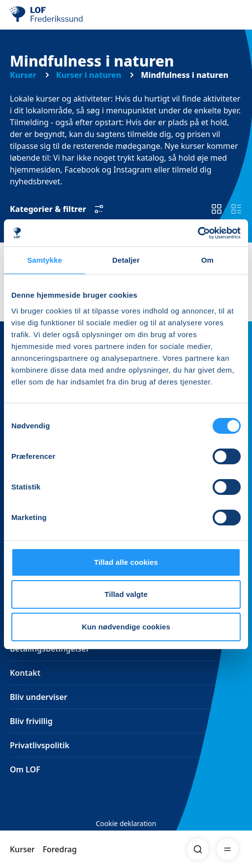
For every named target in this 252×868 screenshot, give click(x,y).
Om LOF (25, 769)
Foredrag (60, 849)
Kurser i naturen (89, 75)
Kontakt (25, 673)
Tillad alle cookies (126, 562)
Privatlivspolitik (40, 745)
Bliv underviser (39, 697)
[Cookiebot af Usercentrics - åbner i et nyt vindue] (198, 233)
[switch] (217, 209)
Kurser (22, 849)
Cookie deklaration (126, 823)
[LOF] (60, 15)
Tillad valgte (126, 594)
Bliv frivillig (31, 721)
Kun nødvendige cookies (126, 627)
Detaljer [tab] (126, 260)
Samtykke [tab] (45, 260)
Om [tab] (207, 260)
